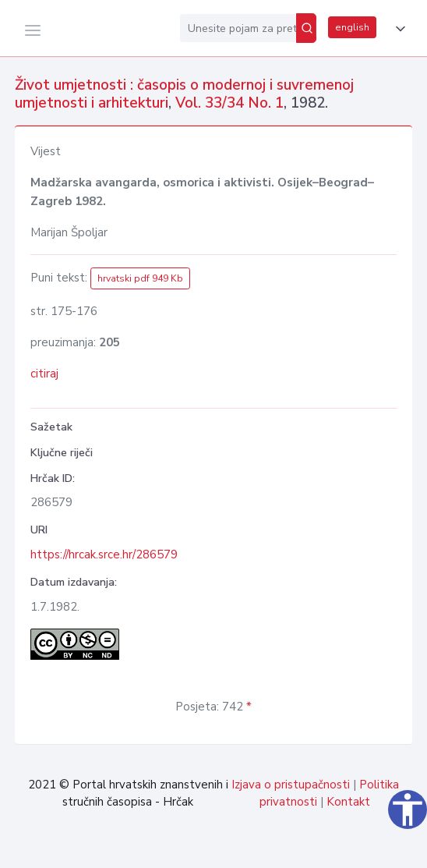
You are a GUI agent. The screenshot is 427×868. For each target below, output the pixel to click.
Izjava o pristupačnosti (291, 785)
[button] (397, 29)
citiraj (44, 374)
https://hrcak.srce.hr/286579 (104, 554)
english (352, 27)
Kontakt (348, 802)
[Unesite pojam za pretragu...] (238, 28)
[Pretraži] (306, 28)
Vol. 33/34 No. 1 (229, 103)
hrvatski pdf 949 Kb (140, 278)
